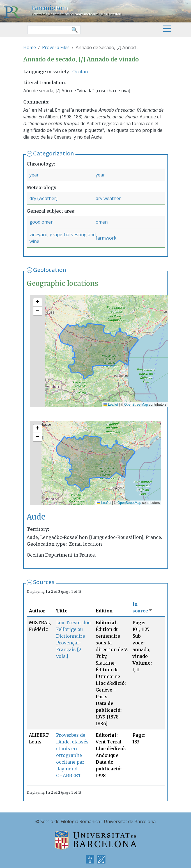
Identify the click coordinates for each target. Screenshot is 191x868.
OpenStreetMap (136, 405)
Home (30, 47)
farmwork (106, 238)
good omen (42, 222)
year (34, 175)
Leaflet (111, 405)
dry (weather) (43, 198)
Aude (36, 517)
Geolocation (50, 270)
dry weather (108, 198)
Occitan (80, 72)
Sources (44, 582)
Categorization (54, 153)
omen (102, 222)
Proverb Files (56, 47)
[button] (38, 302)
